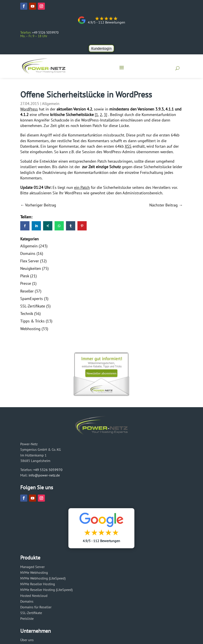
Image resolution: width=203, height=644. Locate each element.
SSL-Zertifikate (33, 308)
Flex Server (30, 262)
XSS (128, 148)
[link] (25, 227)
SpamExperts (32, 300)
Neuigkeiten (31, 270)
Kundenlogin (101, 49)
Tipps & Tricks (32, 323)
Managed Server (32, 568)
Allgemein (51, 105)
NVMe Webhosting (34, 574)
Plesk (25, 277)
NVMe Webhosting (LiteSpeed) (43, 580)
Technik (27, 315)
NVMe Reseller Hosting (38, 585)
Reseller (27, 293)
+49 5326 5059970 (48, 471)
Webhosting (30, 330)
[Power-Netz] (45, 67)
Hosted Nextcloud (34, 597)
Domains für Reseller (36, 609)
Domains (28, 255)
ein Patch (82, 189)
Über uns (27, 641)
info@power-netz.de (44, 477)
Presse (26, 285)
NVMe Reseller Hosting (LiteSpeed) (46, 591)
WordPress (29, 111)
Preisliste (27, 620)
